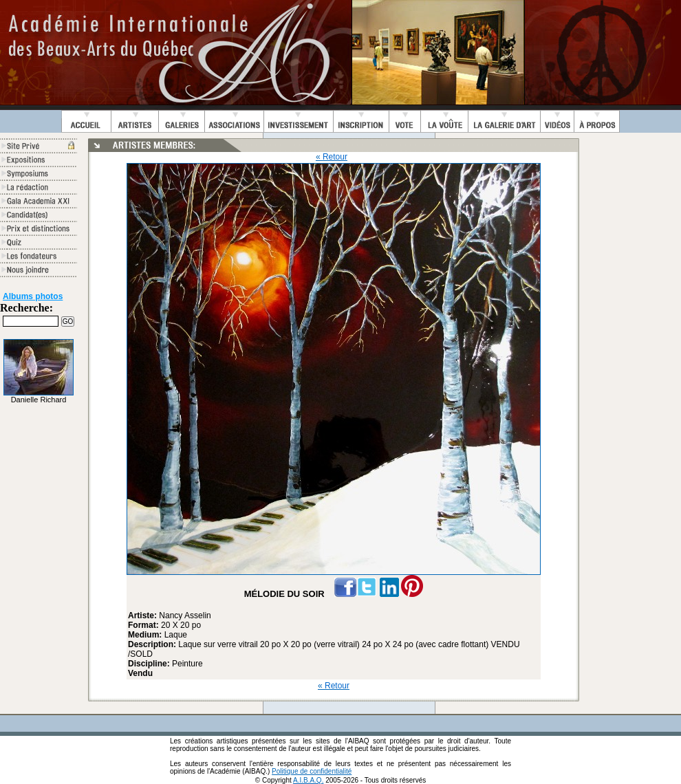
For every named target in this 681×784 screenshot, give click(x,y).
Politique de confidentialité (312, 771)
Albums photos (33, 296)
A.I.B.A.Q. (308, 780)
